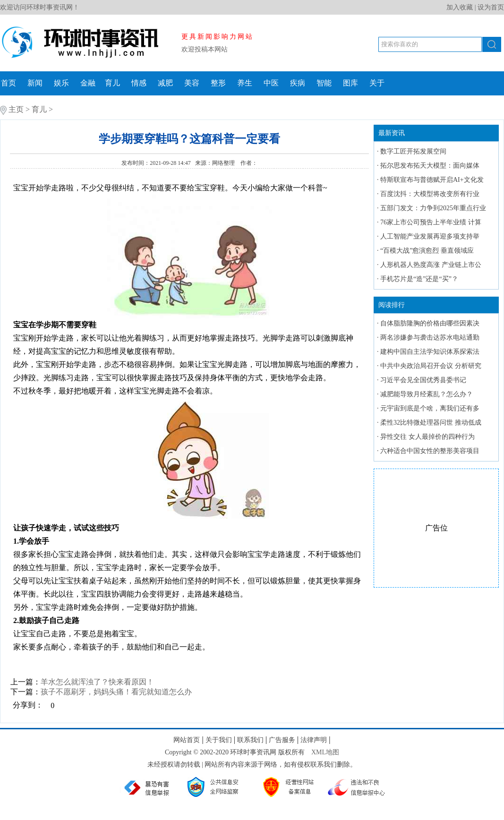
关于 (377, 83)
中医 (271, 83)
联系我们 (250, 740)
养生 (245, 83)
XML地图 (325, 752)
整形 (218, 83)
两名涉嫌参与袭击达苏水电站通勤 (430, 337)
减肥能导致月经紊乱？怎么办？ (427, 394)
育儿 (112, 83)
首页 (9, 83)
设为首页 (491, 7)
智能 (324, 83)
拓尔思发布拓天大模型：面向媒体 (430, 166)
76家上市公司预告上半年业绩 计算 (431, 222)
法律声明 (314, 740)
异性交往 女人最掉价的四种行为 (427, 437)
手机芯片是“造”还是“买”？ (419, 279)
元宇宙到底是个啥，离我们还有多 (430, 408)
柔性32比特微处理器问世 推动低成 (431, 423)
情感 (139, 83)
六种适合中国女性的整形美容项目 (430, 451)
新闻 (35, 83)
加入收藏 (460, 7)
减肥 (165, 83)
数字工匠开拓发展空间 (413, 151)
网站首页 (187, 740)
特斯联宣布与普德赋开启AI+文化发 (432, 180)
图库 (350, 83)
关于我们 (219, 740)
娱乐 (61, 83)
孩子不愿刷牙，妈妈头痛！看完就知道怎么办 (116, 692)
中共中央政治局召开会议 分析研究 (431, 366)
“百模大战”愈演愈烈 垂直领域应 (427, 251)
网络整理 (224, 163)
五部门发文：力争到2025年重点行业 (433, 208)
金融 (88, 83)
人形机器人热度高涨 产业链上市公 (431, 265)
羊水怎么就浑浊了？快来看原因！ (97, 682)
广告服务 (282, 740)
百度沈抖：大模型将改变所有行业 (430, 194)
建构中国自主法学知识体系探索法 (430, 352)
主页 (16, 109)
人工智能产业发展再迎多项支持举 (430, 236)
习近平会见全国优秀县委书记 (423, 380)
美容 (192, 83)
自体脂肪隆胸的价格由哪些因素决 (430, 323)
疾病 (298, 83)
